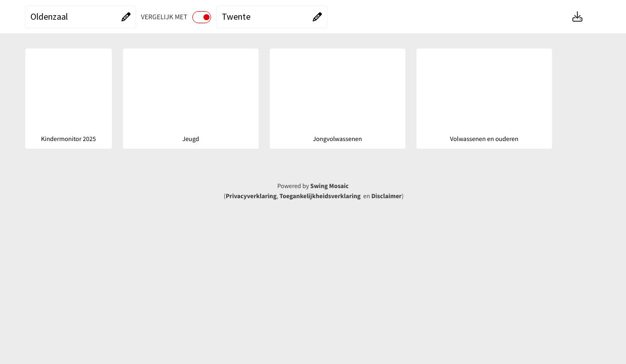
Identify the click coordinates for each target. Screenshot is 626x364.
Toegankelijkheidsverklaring (320, 196)
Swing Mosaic (329, 186)
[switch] (202, 17)
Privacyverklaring (251, 196)
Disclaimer (387, 196)
